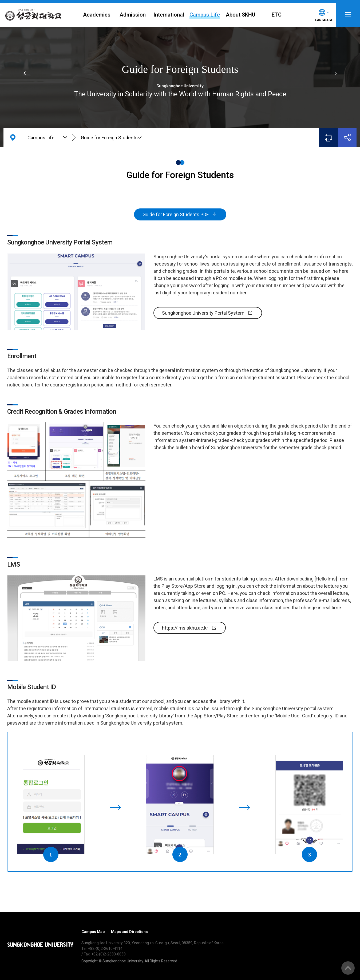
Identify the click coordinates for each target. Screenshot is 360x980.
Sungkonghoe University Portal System (203, 313)
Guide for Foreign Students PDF (176, 214)
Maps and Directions (129, 932)
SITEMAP (348, 15)
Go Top (348, 968)
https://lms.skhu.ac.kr (185, 628)
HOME (13, 137)
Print (329, 137)
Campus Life (41, 138)
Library (335, 73)
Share (347, 137)
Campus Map (93, 932)
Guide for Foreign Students (109, 138)
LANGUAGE (324, 20)
